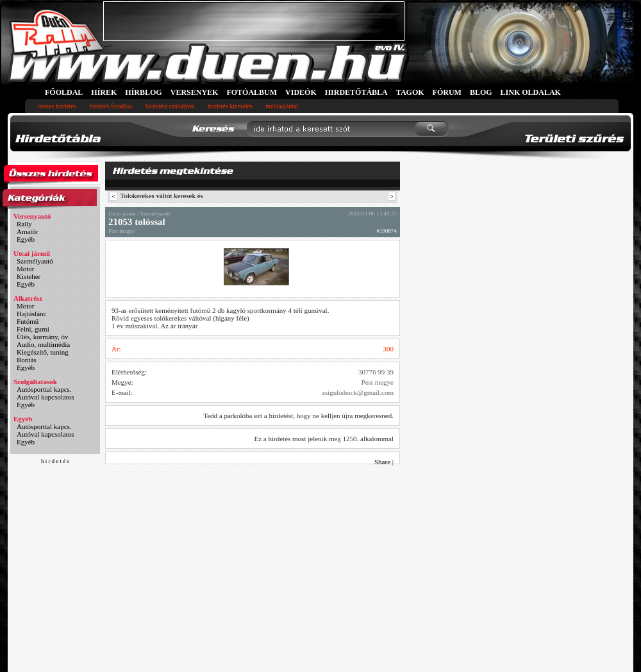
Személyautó (35, 261)
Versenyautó (32, 216)
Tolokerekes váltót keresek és (162, 196)
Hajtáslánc (31, 314)
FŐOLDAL (64, 92)
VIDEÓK (301, 92)
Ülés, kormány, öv (43, 337)
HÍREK (104, 92)
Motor (26, 269)
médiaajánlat (282, 106)
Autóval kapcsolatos (46, 397)
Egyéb (26, 239)
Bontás (27, 360)
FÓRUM (447, 92)
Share (382, 462)
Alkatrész (28, 298)
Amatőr (28, 231)
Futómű (28, 321)
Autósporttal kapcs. (44, 389)
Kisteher (29, 276)
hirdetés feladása (111, 106)
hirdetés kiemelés (230, 106)
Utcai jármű (32, 253)
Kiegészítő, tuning (43, 352)
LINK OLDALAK (531, 92)
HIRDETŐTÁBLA (356, 92)
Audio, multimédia (43, 344)
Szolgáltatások (35, 382)
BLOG (481, 92)
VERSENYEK (195, 92)
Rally (24, 224)
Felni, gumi (33, 329)
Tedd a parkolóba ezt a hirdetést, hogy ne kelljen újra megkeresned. (298, 416)
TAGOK (410, 92)
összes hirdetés (57, 106)
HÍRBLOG (143, 92)
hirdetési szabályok (170, 106)
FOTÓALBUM (252, 92)
